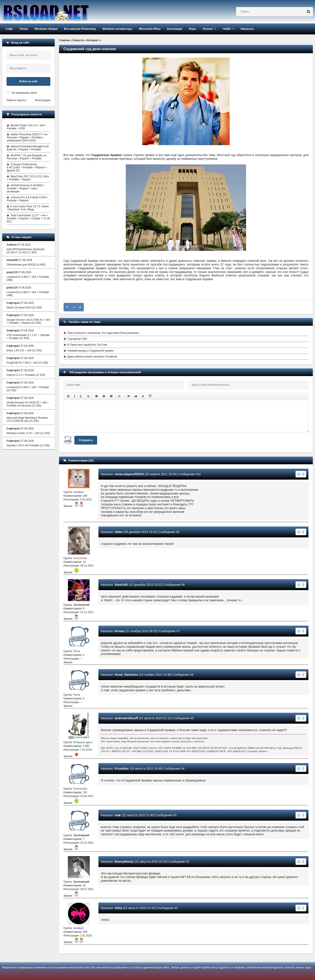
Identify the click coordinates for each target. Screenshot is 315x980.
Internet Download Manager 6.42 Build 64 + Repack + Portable (28, 148)
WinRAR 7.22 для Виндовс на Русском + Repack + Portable (27, 157)
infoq (118, 908)
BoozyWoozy (124, 862)
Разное (208, 29)
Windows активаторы (117, 29)
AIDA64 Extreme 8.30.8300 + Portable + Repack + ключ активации (26, 188)
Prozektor (122, 769)
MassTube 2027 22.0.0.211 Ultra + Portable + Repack (28, 178)
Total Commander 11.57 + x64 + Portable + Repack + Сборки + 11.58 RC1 (28, 218)
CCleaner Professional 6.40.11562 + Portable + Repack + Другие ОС (27, 167)
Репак (24, 29)
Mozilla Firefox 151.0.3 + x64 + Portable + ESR (27, 127)
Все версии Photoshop (80, 29)
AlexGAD (121, 585)
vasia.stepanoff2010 (129, 474)
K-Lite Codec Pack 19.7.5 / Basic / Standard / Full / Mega (28, 208)
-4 (74, 307)
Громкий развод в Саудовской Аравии (90, 351)
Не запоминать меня (24, 93)
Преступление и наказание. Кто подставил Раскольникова (103, 333)
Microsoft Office (150, 29)
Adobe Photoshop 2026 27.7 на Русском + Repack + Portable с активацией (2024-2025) (27, 137)
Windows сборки (46, 29)
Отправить (86, 440)
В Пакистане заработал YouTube (87, 345)
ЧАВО (227, 29)
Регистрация (43, 100)
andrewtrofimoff (126, 718)
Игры (192, 29)
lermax (120, 631)
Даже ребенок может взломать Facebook (92, 357)
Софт (9, 29)
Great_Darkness (126, 675)
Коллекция (175, 29)
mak (118, 815)
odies (119, 532)
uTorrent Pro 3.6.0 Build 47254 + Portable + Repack (28, 199)
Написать (247, 29)
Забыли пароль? (17, 100)
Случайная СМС (77, 339)
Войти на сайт (28, 81)
